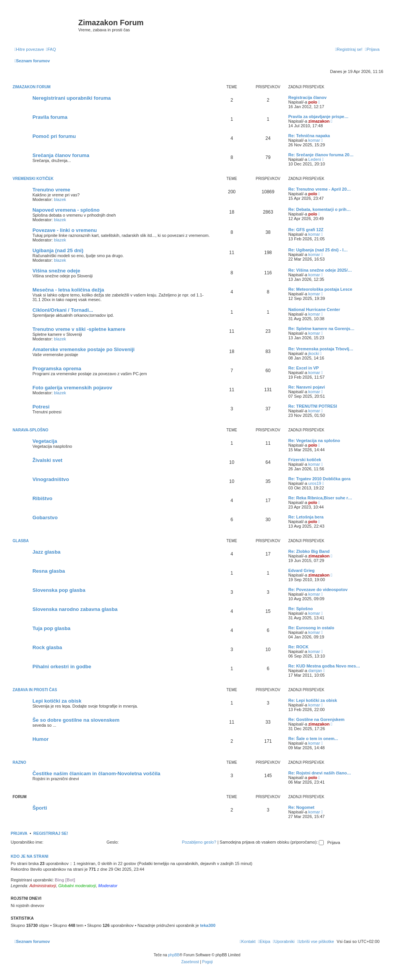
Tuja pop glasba (51, 628)
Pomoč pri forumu (54, 136)
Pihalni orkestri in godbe (62, 667)
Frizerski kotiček (305, 460)
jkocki (314, 353)
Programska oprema (57, 369)
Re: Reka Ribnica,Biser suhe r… (320, 498)
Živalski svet (47, 460)
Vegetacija (45, 441)
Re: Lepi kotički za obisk (313, 700)
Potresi (41, 407)
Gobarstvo (45, 518)
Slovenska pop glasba (59, 590)
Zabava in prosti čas (35, 690)
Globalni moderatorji (77, 886)
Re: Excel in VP (304, 368)
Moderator (108, 886)
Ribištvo (42, 498)
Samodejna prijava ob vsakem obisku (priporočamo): (272, 842)
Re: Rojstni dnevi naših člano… (320, 773)
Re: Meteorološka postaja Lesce (320, 289)
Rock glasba (47, 647)
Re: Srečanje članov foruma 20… (321, 155)
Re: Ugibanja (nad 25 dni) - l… (318, 250)
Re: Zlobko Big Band (309, 551)
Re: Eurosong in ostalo (311, 628)
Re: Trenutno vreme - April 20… (320, 189)
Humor (41, 739)
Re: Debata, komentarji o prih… (320, 209)
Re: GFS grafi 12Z (306, 230)
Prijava (19, 833)
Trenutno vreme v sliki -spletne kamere (79, 329)
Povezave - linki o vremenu (65, 230)
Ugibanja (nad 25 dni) (58, 250)
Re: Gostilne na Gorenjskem (316, 719)
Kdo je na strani (30, 856)
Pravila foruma (50, 117)
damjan (315, 671)
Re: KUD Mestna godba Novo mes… (324, 666)
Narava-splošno (31, 430)
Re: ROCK (298, 647)
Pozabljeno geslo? (199, 842)
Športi (40, 808)
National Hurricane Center (314, 309)
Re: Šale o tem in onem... (313, 739)
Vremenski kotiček (33, 179)
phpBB (174, 955)
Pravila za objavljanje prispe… (318, 117)
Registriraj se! (51, 833)
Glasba (21, 541)
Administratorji (43, 886)
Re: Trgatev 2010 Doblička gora (319, 479)
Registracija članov (307, 97)
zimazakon (319, 121)
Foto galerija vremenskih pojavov (72, 388)
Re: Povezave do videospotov (318, 590)
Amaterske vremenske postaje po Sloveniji (84, 349)
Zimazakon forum (31, 87)
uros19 (315, 483)
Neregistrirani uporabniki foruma (72, 98)
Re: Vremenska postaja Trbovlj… (321, 349)
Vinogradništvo (51, 479)
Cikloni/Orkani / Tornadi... (63, 310)
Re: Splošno (300, 609)
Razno (19, 762)
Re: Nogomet (301, 807)
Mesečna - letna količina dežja (68, 290)
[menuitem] (51, 49)
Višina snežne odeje (56, 271)
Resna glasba (49, 571)
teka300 (208, 925)
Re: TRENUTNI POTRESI (313, 406)
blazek (60, 199)
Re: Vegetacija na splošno (314, 441)
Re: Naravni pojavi (307, 387)
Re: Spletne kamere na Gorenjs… (321, 329)
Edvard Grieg (301, 570)
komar (314, 140)
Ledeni (315, 159)
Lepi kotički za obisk (57, 701)
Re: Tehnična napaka (309, 136)
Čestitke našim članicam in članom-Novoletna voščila (96, 773)
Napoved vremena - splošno (66, 210)
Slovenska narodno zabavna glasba (75, 609)
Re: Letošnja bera (306, 517)
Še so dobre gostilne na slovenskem (76, 720)
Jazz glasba (46, 552)
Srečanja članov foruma (61, 155)
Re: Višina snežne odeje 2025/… (320, 270)
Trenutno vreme (51, 190)
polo (313, 102)
